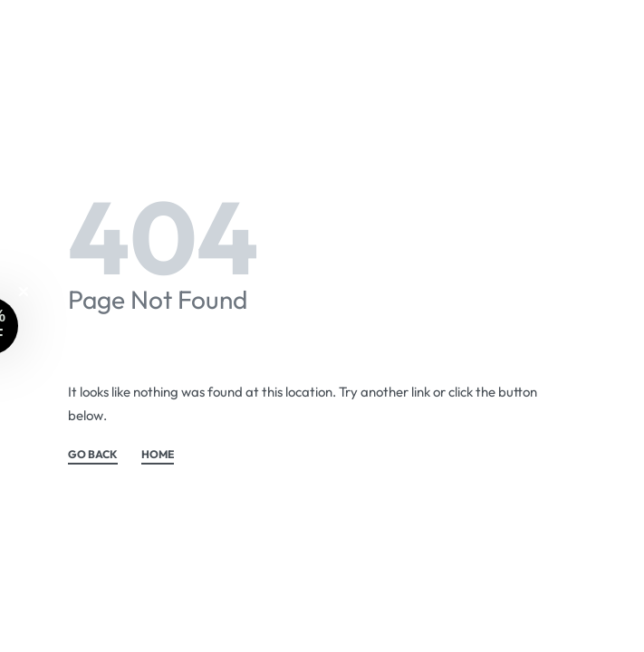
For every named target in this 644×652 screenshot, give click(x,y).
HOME (158, 455)
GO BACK (93, 455)
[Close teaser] (24, 292)
